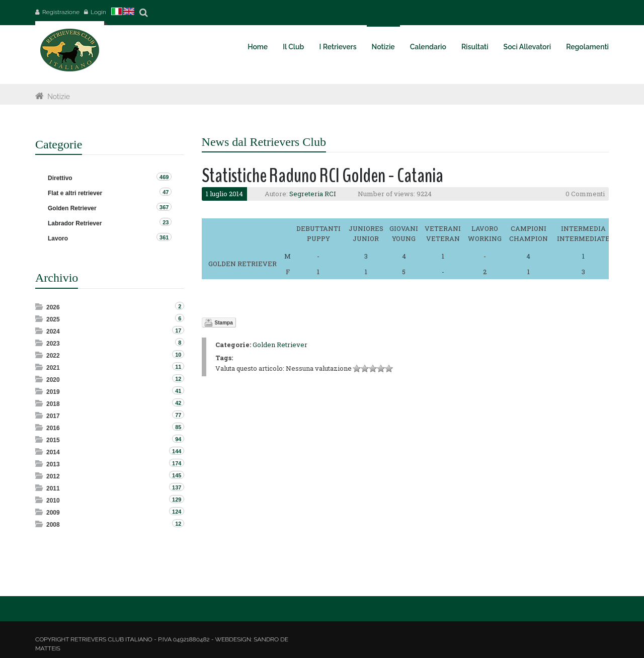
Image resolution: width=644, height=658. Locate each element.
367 (164, 207)
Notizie (59, 97)
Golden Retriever (280, 345)
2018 (53, 404)
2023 (53, 344)
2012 (53, 476)
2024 (53, 332)
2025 (53, 319)
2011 (53, 488)
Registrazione (61, 12)
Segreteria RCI (313, 194)
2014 (53, 452)
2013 (53, 464)
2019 (53, 392)
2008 (53, 525)
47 (166, 192)
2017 (53, 416)
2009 (53, 513)
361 (164, 237)
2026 (53, 307)
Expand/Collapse (40, 307)
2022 (53, 356)
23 (166, 222)
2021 (53, 368)
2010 (53, 501)
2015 (53, 440)
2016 (53, 428)
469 (164, 177)
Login (98, 12)
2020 (53, 380)
